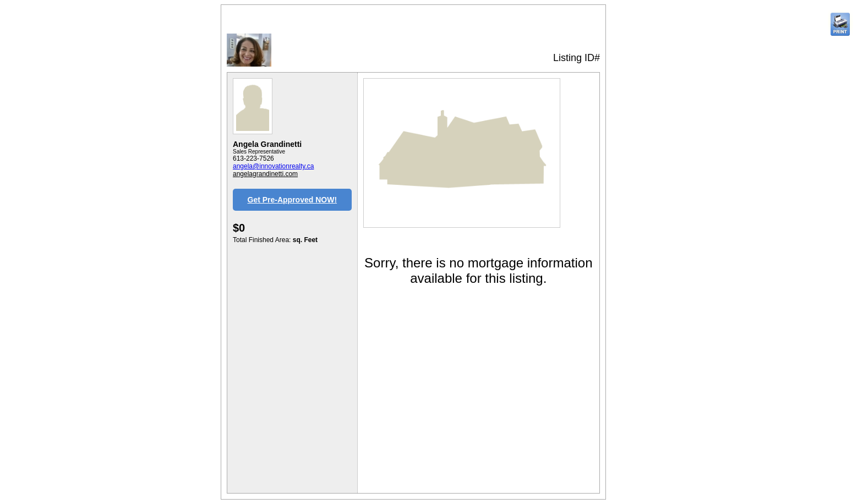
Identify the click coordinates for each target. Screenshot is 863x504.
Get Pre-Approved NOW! (293, 200)
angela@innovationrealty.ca (273, 166)
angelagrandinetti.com (265, 174)
